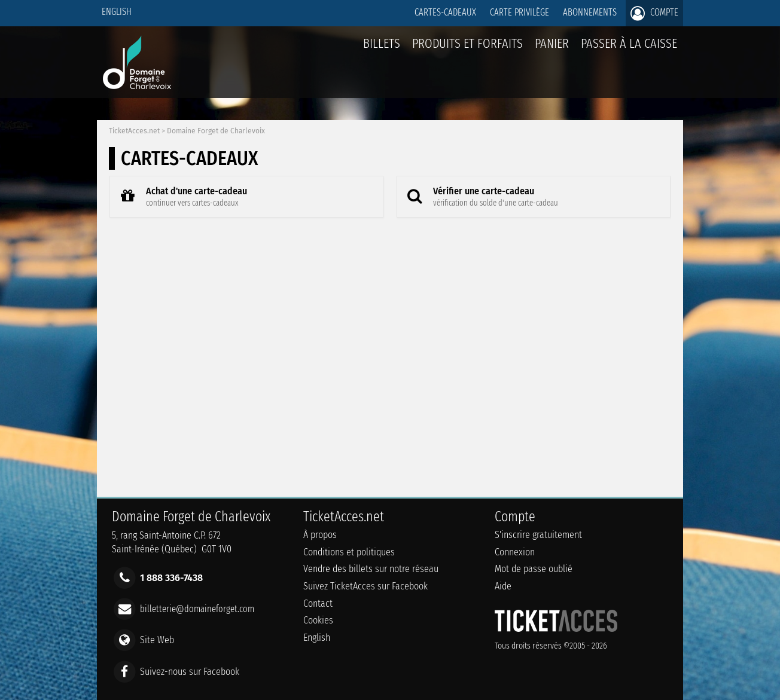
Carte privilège (520, 12)
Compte (654, 13)
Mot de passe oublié (534, 569)
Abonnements (590, 12)
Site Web (157, 640)
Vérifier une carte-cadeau (479, 196)
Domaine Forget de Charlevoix (216, 131)
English (117, 12)
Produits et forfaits (467, 43)
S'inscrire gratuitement (538, 535)
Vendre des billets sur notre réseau (371, 569)
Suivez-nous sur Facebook (190, 671)
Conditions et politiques (349, 552)
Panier (552, 50)
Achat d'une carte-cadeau (180, 196)
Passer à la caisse (629, 43)
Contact (318, 603)
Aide (503, 586)
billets (382, 43)
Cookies (318, 620)
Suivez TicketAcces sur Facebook (365, 586)
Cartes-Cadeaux (445, 12)
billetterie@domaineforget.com (197, 609)
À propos (320, 535)
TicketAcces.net (134, 131)
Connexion (515, 552)
